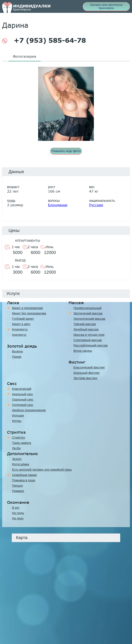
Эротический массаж (88, 313)
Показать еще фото (66, 151)
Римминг (18, 491)
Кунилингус (20, 329)
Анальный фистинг (87, 373)
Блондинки (58, 205)
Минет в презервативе (28, 308)
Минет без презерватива (29, 313)
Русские (96, 205)
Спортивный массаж (88, 340)
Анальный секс (22, 394)
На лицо (18, 518)
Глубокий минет (23, 319)
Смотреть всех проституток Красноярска (106, 7)
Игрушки (18, 416)
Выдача (17, 351)
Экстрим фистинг (85, 378)
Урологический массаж (89, 319)
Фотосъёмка (21, 464)
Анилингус (19, 335)
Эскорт (17, 459)
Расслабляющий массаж (91, 345)
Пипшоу (17, 486)
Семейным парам (24, 475)
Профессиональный (88, 308)
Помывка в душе (24, 480)
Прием (17, 357)
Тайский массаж (85, 324)
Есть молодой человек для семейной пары (42, 470)
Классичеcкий (22, 389)
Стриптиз (18, 438)
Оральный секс (23, 399)
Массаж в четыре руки (89, 335)
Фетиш (17, 421)
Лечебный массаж (86, 329)
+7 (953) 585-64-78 (44, 40)
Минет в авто (21, 324)
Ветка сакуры (83, 351)
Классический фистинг (89, 367)
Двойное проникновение (29, 410)
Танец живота (22, 443)
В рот (16, 508)
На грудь (18, 513)
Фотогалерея (25, 56)
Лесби (16, 448)
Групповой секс (23, 405)
